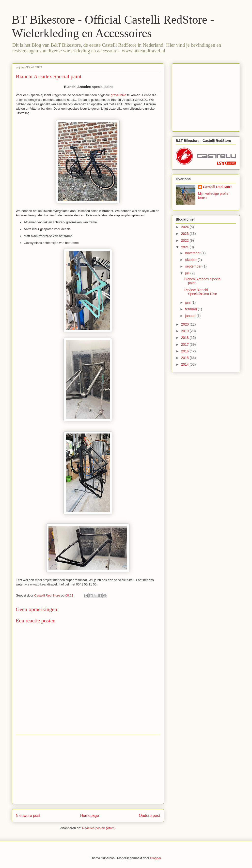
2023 (185, 234)
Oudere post (149, 816)
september (194, 266)
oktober (191, 260)
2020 (185, 324)
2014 (185, 364)
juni (188, 302)
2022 (185, 240)
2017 (185, 344)
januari (191, 316)
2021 (185, 247)
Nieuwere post (28, 816)
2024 (185, 227)
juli (188, 273)
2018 (185, 338)
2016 (185, 351)
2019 (185, 331)
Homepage (90, 816)
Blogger (156, 858)
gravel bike (118, 95)
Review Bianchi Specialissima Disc (201, 292)
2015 (185, 358)
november (193, 253)
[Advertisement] (88, 769)
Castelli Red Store (218, 187)
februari (191, 309)
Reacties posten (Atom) (99, 828)
